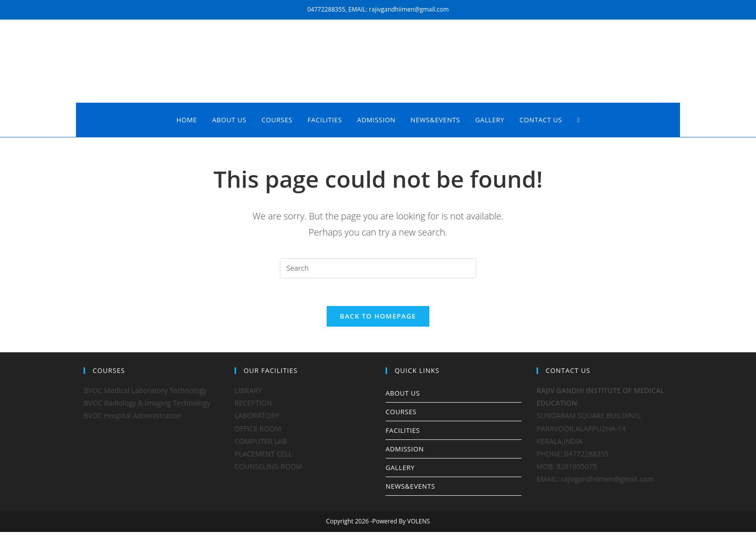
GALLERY (400, 471)
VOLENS (419, 524)
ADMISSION (405, 452)
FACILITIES (403, 433)
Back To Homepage (378, 319)
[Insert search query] (378, 268)
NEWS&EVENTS (410, 489)
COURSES (401, 415)
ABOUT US (403, 396)
